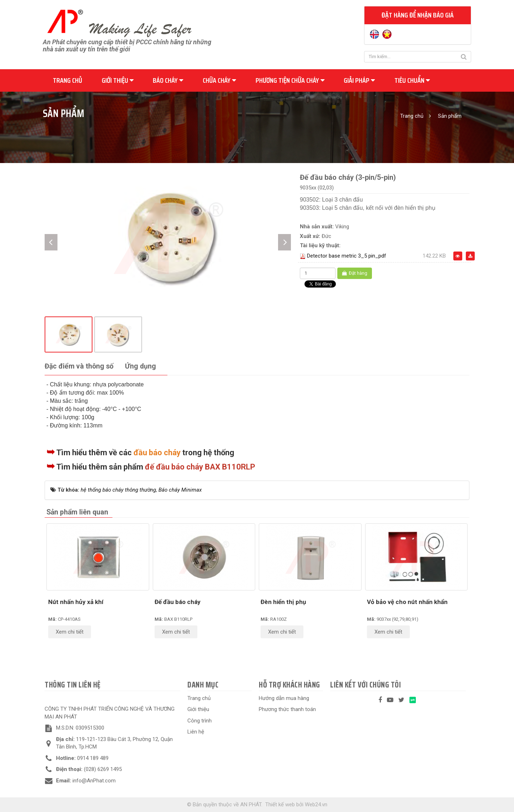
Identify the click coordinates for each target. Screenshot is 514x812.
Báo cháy (168, 80)
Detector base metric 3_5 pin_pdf (347, 256)
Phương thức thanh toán (287, 709)
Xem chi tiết (70, 632)
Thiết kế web (280, 805)
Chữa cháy (219, 80)
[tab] (79, 367)
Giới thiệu (118, 80)
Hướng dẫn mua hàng (284, 698)
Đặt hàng (355, 273)
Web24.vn (316, 805)
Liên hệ (196, 732)
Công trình (200, 721)
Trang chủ (67, 80)
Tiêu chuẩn (412, 80)
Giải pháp (359, 80)
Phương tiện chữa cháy (290, 80)
